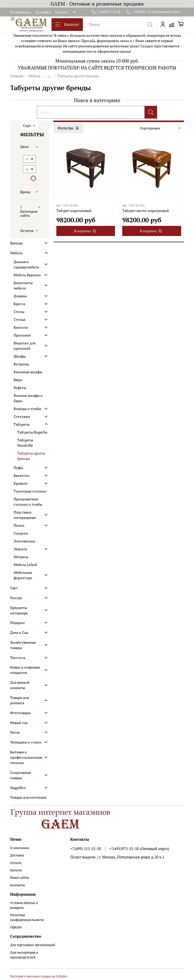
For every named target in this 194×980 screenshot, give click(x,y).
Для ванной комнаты (20, 685)
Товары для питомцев (28, 797)
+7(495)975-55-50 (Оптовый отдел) (153, 12)
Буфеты (20, 388)
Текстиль (18, 658)
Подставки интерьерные (25, 515)
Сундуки (21, 533)
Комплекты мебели (23, 285)
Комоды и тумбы (27, 409)
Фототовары (20, 713)
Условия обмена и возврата (24, 905)
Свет (14, 588)
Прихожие (22, 335)
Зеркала (20, 549)
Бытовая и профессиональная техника (26, 757)
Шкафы (20, 356)
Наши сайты (20, 878)
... (49, 76)
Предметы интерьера (19, 610)
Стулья (19, 319)
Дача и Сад (19, 632)
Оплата (61, 12)
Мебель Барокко (27, 275)
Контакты (18, 885)
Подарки (17, 623)
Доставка (43, 12)
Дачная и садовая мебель (26, 264)
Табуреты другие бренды (31, 456)
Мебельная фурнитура (23, 575)
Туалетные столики (30, 491)
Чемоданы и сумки (26, 742)
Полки (19, 525)
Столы (19, 312)
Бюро (18, 380)
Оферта (16, 927)
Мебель (34, 76)
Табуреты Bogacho (32, 432)
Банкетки (22, 475)
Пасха (15, 732)
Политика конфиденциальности (27, 917)
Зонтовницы (24, 541)
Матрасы (21, 557)
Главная (17, 76)
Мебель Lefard (25, 565)
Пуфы (18, 468)
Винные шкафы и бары (28, 398)
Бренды (16, 243)
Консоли (21, 327)
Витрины (21, 364)
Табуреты (22, 424)
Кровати (21, 483)
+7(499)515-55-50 (106, 12)
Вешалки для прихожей (25, 346)
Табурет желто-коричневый (146, 211)
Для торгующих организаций (33, 945)
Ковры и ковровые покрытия (25, 670)
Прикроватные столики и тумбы (28, 502)
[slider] (33, 178)
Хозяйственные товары (23, 645)
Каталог (67, 24)
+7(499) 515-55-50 (86, 849)
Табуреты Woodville (25, 443)
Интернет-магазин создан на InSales (39, 976)
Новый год (19, 723)
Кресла (19, 304)
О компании (20, 12)
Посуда (16, 598)
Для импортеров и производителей (24, 955)
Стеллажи (22, 416)
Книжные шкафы (28, 372)
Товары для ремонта (19, 700)
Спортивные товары (21, 775)
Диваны (20, 296)
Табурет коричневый (74, 211)
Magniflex (18, 788)
